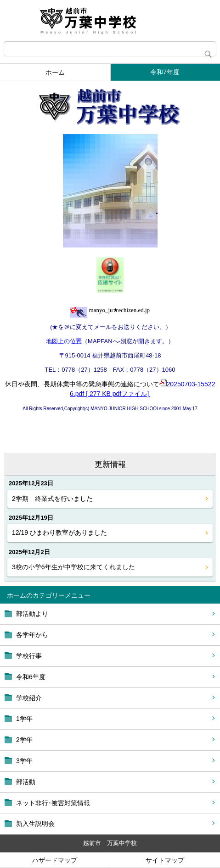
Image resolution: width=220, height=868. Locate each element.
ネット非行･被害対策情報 (53, 803)
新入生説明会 (35, 824)
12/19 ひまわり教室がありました (59, 533)
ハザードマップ (55, 860)
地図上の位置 (64, 341)
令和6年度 (31, 677)
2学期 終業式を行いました (52, 499)
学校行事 (29, 656)
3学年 (24, 761)
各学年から (32, 635)
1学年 (24, 719)
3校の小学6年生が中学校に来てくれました (73, 567)
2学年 (24, 740)
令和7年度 (165, 72)
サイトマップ (165, 860)
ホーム (55, 72)
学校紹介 (29, 698)
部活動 (26, 782)
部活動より (32, 614)
